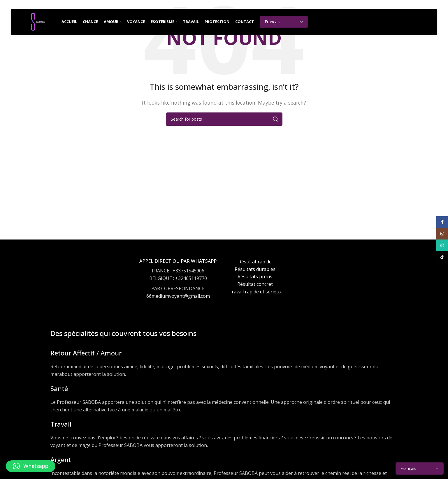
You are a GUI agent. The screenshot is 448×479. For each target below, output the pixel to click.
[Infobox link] (178, 284)
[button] (31, 466)
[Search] (224, 119)
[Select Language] (288, 23)
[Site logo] (40, 23)
